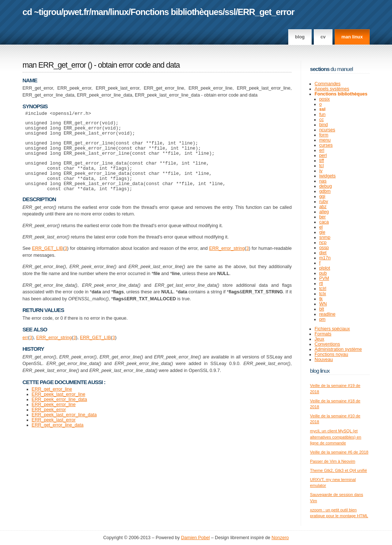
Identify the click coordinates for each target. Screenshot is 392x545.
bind (324, 125)
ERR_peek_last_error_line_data (64, 429)
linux (119, 12)
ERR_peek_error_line (54, 419)
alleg (324, 212)
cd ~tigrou (42, 12)
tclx (323, 294)
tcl (322, 166)
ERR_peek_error (49, 424)
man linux (352, 37)
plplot (325, 268)
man (99, 12)
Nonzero (280, 538)
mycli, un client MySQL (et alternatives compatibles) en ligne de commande (336, 437)
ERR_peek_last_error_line (59, 409)
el (321, 227)
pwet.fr (76, 12)
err (25, 352)
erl (322, 150)
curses (326, 145)
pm (322, 319)
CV (323, 37)
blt (322, 309)
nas (323, 181)
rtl (321, 283)
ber (323, 217)
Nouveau (324, 360)
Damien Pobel (196, 538)
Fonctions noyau (331, 354)
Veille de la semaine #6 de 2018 (339, 452)
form (324, 135)
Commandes (328, 84)
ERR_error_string (227, 263)
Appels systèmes (332, 89)
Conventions (327, 344)
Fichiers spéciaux (332, 329)
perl (323, 155)
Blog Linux (320, 371)
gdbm (325, 191)
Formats (323, 334)
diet (323, 253)
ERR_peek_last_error (54, 434)
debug (326, 186)
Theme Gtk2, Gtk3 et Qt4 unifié (339, 470)
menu (325, 140)
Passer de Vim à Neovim (333, 461)
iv (321, 171)
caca (324, 222)
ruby (324, 202)
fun (322, 114)
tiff (322, 161)
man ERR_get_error (54, 65)
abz (323, 207)
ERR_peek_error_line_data (60, 414)
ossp (324, 248)
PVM (324, 278)
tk (321, 299)
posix (325, 99)
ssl (230, 12)
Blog (300, 37)
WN (323, 304)
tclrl (323, 289)
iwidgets (328, 176)
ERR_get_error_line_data (58, 439)
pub (323, 273)
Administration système (338, 349)
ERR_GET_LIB (48, 263)
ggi (322, 196)
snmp (325, 237)
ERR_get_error (266, 12)
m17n (325, 258)
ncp (323, 243)
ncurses (327, 130)
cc (322, 120)
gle (322, 232)
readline (328, 314)
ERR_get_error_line (52, 403)
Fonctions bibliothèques (176, 12)
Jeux (319, 339)
